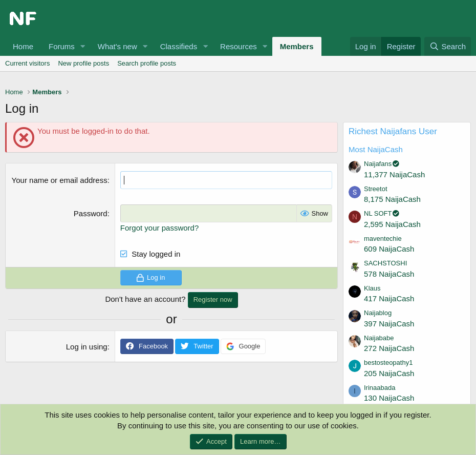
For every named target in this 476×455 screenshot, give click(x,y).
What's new (117, 46)
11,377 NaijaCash (394, 174)
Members (297, 46)
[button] (83, 46)
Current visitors (27, 63)
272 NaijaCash (389, 348)
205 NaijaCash (389, 373)
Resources (239, 46)
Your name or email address (60, 180)
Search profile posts (147, 63)
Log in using (87, 347)
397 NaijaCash (389, 324)
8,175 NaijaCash (392, 199)
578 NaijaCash (389, 274)
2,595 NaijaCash (392, 224)
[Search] (448, 46)
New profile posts (83, 63)
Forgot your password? (159, 228)
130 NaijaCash (389, 398)
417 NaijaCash (389, 298)
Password (91, 213)
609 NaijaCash (389, 249)
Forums (62, 46)
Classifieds (179, 46)
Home (23, 46)
